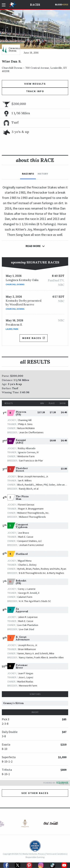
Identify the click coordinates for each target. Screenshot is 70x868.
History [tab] (43, 174)
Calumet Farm (25, 597)
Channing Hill (25, 420)
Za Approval (22, 610)
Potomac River (22, 666)
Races (35, 5)
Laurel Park (12, 329)
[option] (22, 824)
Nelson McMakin (26, 428)
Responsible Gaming (35, 857)
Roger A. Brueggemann (31, 509)
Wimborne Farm (26, 456)
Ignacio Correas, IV (28, 452)
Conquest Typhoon (22, 526)
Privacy (41, 854)
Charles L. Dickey (27, 565)
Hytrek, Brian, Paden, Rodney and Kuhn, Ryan (42, 569)
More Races (33, 338)
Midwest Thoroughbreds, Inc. (33, 513)
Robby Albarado (27, 448)
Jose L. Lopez (26, 677)
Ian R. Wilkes (25, 480)
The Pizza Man (22, 498)
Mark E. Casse (26, 537)
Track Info (35, 91)
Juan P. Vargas (26, 673)
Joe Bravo (23, 533)
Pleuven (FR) (21, 413)
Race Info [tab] (28, 174)
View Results (35, 84)
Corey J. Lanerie (27, 589)
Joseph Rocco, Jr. (28, 645)
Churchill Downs (15, 284)
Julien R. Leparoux (28, 617)
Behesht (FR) (21, 582)
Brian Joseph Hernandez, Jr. (33, 476)
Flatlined (22, 554)
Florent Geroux (26, 505)
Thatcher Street (22, 469)
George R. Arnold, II (29, 593)
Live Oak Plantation (28, 625)
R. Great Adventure (23, 638)
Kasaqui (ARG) (21, 441)
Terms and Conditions (56, 854)
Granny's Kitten (13, 703)
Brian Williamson (27, 649)
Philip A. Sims (25, 424)
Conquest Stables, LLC (30, 541)
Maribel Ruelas (25, 682)
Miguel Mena (25, 561)
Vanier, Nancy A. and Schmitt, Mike (36, 653)
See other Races (35, 793)
